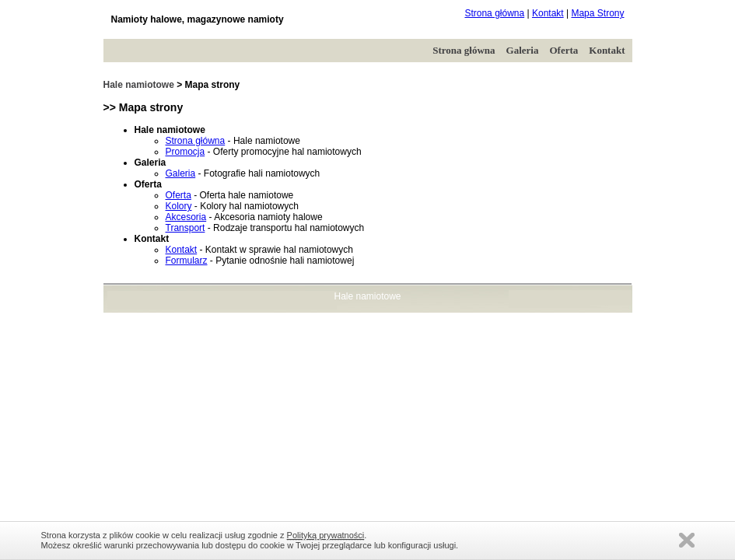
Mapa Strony (597, 13)
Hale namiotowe (139, 85)
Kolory (179, 206)
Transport (185, 228)
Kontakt (548, 13)
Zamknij (687, 540)
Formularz (187, 261)
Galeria (523, 50)
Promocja (185, 152)
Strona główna (494, 13)
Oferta (563, 50)
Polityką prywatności (326, 535)
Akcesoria (186, 217)
